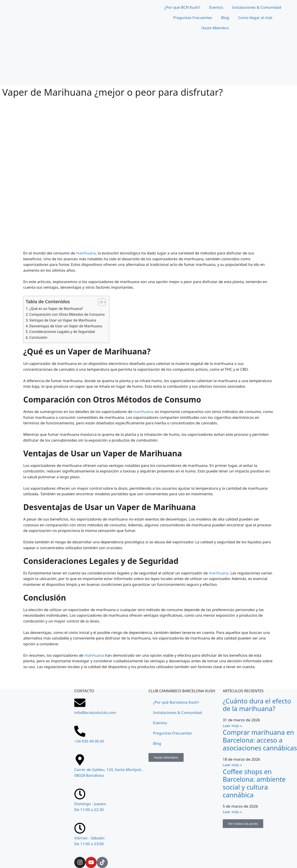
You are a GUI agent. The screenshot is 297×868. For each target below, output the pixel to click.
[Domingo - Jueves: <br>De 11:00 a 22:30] (80, 794)
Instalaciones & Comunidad (257, 7)
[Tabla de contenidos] (100, 302)
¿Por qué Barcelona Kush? (176, 702)
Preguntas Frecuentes (193, 18)
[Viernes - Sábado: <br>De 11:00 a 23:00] (80, 828)
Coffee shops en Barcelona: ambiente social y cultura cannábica (254, 783)
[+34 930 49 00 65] (80, 731)
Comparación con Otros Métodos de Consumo (67, 314)
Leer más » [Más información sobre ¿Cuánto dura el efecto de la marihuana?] (232, 726)
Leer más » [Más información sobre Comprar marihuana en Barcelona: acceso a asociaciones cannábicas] (232, 765)
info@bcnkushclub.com (95, 712)
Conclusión (38, 337)
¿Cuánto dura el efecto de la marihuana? (257, 705)
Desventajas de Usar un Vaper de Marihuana (66, 326)
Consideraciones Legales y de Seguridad (62, 332)
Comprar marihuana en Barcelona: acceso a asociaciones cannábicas (260, 740)
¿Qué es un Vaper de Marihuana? (56, 309)
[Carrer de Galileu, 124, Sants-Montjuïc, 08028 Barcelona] (37, 802)
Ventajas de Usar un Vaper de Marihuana (63, 320)
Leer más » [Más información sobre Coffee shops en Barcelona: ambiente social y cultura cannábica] (232, 812)
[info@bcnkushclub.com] (80, 703)
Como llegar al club (255, 18)
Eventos (216, 7)
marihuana (86, 253)
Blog (225, 18)
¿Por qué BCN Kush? (182, 7)
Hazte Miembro (215, 28)
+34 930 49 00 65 (89, 741)
